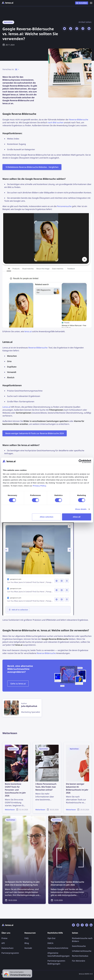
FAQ (26, 938)
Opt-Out (51, 938)
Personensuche (64, 206)
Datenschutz (7, 948)
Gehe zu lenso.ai (18, 684)
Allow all (77, 517)
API (3, 943)
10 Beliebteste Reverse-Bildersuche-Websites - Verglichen (32, 167)
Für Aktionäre (79, 961)
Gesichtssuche (79, 946)
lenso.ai (28, 331)
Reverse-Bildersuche (79, 120)
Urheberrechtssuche (82, 951)
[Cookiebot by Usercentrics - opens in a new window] (80, 461)
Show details (81, 509)
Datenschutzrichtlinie (58, 948)
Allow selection (47, 517)
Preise (4, 938)
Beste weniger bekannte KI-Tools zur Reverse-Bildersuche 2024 (35, 433)
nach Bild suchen (56, 122)
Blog (27, 943)
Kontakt (28, 948)
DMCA (50, 943)
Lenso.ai (6, 407)
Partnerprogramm (10, 953)
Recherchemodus (80, 956)
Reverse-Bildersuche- (38, 348)
